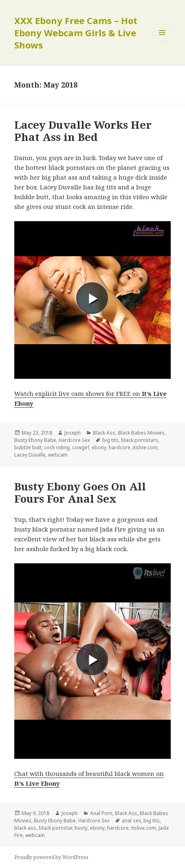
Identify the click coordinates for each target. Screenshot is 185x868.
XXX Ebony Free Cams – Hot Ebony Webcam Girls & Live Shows (76, 33)
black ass (25, 828)
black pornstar (55, 828)
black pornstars (140, 440)
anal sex (131, 821)
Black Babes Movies (141, 433)
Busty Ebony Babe (35, 440)
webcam (58, 455)
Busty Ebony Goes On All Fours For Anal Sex (80, 492)
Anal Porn (101, 813)
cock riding (57, 447)
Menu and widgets (162, 41)
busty (81, 828)
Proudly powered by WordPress (51, 857)
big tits (110, 440)
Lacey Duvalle (30, 455)
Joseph (73, 433)
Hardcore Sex (74, 440)
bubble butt (28, 447)
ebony (99, 447)
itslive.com (145, 447)
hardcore (120, 447)
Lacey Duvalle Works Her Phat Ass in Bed (83, 131)
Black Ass (104, 433)
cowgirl (81, 447)
